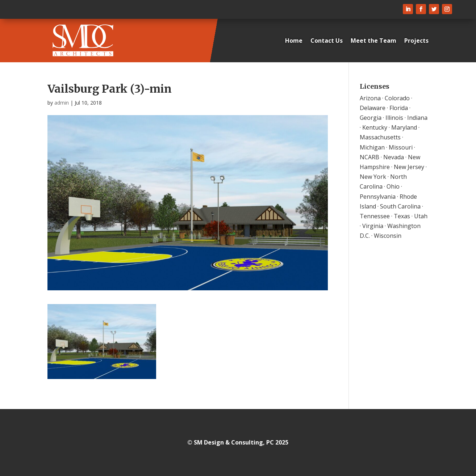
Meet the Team (373, 41)
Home (294, 41)
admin (62, 103)
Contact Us (327, 41)
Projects (416, 41)
